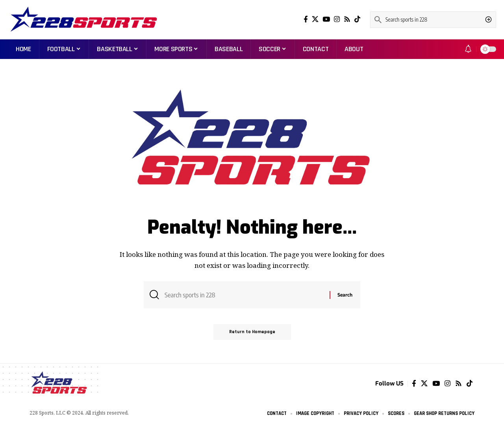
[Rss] (347, 19)
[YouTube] (326, 19)
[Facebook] (306, 19)
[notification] (468, 49)
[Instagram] (337, 19)
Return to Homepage (252, 332)
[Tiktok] (357, 19)
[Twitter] (315, 19)
